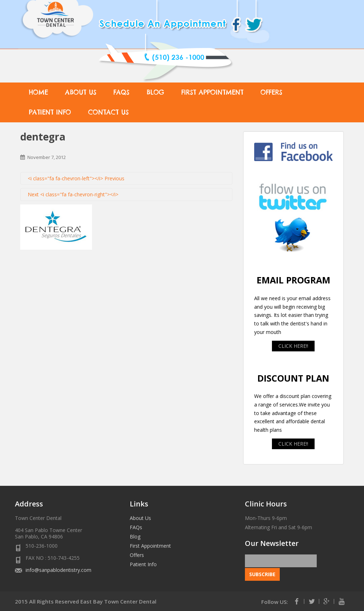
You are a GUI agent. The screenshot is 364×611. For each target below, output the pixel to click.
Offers (271, 92)
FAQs (121, 92)
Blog (155, 92)
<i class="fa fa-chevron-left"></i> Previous (76, 178)
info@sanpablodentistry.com (58, 570)
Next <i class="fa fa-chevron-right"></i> (73, 194)
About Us (81, 92)
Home (38, 92)
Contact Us (108, 112)
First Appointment (212, 92)
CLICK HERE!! (293, 346)
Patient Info (50, 112)
